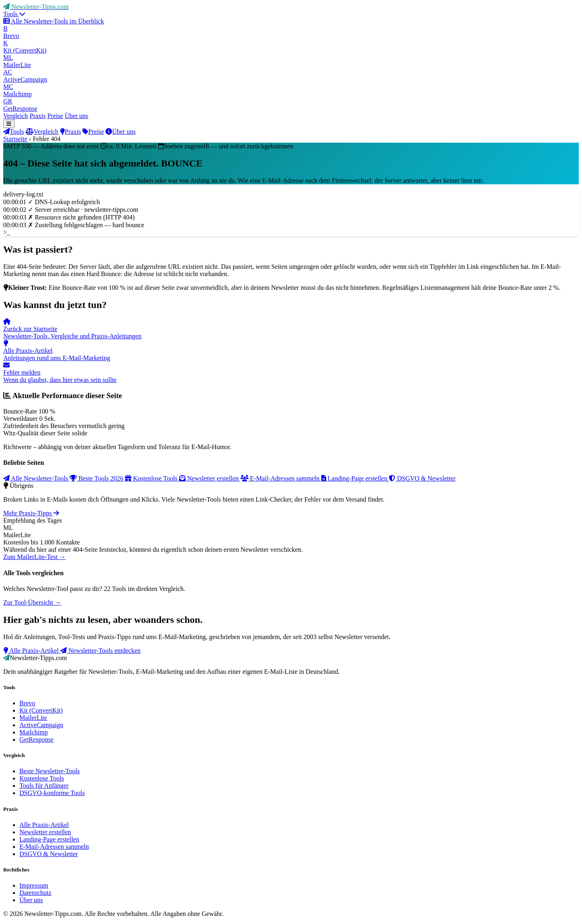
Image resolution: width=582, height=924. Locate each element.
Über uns (76, 116)
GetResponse (36, 739)
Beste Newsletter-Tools (50, 771)
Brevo (27, 703)
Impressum (34, 885)
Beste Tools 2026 (97, 478)
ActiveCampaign (41, 725)
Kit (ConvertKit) (41, 710)
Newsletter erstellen (210, 478)
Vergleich (16, 116)
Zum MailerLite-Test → (34, 557)
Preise (55, 116)
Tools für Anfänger (44, 786)
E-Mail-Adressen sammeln (281, 478)
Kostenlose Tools (152, 478)
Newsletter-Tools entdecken (100, 651)
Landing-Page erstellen (355, 478)
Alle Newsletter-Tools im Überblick (54, 21)
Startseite (15, 139)
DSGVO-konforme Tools (52, 793)
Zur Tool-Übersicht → (32, 602)
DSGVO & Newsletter (422, 478)
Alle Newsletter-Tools (36, 478)
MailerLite (33, 718)
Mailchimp (34, 732)
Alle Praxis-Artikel (32, 651)
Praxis (38, 116)
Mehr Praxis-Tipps (31, 513)
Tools (14, 14)
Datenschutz (35, 893)
